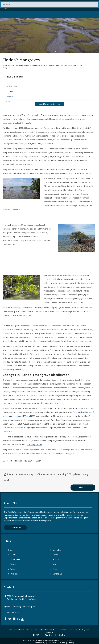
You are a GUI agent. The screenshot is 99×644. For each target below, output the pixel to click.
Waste (12, 564)
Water (12, 569)
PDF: (36, 635)
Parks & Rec (14, 559)
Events (55, 569)
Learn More (15, 527)
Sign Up (83, 487)
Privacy (62, 643)
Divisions (11, 65)
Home (5, 65)
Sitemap (71, 643)
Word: (49, 635)
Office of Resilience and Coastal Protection (29, 65)
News (54, 564)
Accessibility (40, 643)
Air (11, 550)
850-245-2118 (13, 613)
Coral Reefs (10, 91)
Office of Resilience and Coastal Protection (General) (61, 65)
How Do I (55, 559)
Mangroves (10, 97)
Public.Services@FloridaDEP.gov (21, 607)
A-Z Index (56, 550)
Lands (12, 555)
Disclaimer (52, 643)
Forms (54, 555)
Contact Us (56, 574)
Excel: (62, 635)
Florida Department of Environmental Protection (55, 640)
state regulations (35, 444)
